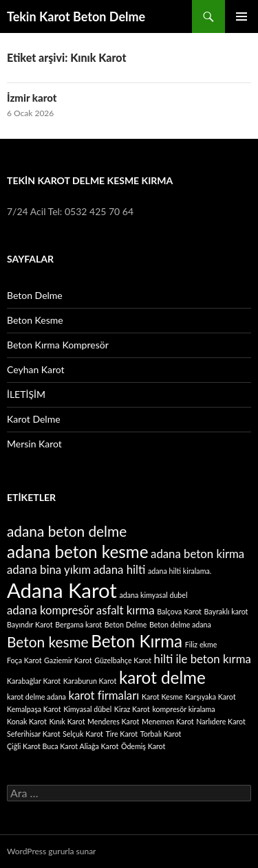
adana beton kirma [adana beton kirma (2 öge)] (197, 554)
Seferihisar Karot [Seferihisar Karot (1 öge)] (34, 734)
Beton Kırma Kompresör (58, 345)
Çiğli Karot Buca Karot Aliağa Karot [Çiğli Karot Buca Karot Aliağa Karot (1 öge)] (63, 746)
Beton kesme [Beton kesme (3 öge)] (48, 642)
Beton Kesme (35, 320)
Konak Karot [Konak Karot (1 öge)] (27, 721)
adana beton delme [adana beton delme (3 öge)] (67, 531)
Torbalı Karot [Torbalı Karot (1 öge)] (161, 734)
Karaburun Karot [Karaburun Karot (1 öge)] (90, 681)
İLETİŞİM (26, 394)
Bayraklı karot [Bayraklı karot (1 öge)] (226, 611)
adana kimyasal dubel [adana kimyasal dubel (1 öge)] (153, 595)
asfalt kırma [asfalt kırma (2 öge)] (126, 610)
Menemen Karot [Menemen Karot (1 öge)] (168, 721)
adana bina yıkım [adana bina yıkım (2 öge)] (49, 569)
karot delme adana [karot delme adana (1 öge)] (36, 697)
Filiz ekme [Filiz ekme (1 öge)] (201, 644)
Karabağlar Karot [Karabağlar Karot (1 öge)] (34, 681)
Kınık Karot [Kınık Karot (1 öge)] (67, 721)
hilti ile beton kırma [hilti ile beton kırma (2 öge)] (203, 659)
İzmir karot (32, 98)
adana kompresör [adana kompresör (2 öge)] (50, 610)
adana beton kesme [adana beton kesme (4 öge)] (77, 552)
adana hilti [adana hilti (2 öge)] (120, 569)
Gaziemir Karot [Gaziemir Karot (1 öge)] (68, 660)
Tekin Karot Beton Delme (76, 16)
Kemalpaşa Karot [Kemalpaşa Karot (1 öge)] (34, 709)
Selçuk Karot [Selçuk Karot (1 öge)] (83, 734)
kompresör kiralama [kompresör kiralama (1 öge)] (183, 709)
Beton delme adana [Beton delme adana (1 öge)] (180, 624)
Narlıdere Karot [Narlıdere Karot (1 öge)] (221, 721)
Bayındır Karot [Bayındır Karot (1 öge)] (30, 624)
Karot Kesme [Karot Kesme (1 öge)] (162, 697)
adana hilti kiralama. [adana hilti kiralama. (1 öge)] (180, 571)
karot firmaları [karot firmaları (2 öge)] (104, 695)
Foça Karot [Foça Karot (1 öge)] (24, 660)
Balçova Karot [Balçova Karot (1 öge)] (179, 611)
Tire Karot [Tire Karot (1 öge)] (122, 734)
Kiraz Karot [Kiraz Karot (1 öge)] (132, 709)
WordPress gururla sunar (51, 851)
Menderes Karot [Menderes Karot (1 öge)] (113, 721)
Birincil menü (241, 16)
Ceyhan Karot (36, 369)
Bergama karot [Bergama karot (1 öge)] (78, 624)
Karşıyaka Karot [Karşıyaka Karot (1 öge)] (210, 697)
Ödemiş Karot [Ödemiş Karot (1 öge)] (143, 746)
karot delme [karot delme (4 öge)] (162, 677)
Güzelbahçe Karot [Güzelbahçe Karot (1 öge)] (123, 660)
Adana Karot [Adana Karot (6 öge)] (62, 590)
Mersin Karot (34, 444)
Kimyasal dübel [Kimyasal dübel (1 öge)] (87, 709)
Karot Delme (34, 419)
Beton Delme (35, 295)
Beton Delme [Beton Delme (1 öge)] (126, 624)
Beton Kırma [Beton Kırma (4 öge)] (137, 641)
